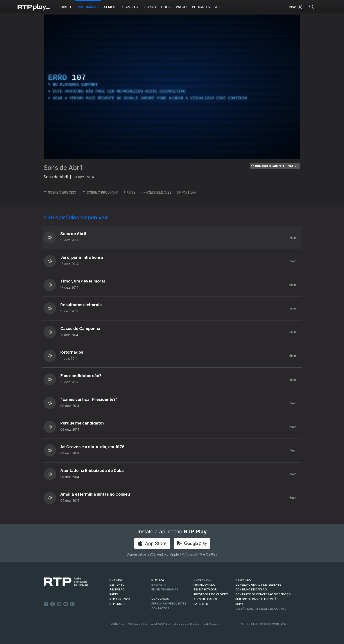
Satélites (201, 604)
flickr (72, 604)
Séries (110, 7)
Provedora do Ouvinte (211, 594)
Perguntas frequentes (169, 604)
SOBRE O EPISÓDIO (60, 192)
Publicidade (210, 624)
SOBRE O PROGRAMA (100, 192)
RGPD (239, 604)
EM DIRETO (159, 585)
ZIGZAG (150, 7)
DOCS (166, 7)
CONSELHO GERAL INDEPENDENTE (258, 585)
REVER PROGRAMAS (165, 589)
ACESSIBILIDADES (156, 192)
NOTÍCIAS (116, 580)
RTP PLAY (158, 580)
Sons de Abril (63, 168)
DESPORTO (117, 585)
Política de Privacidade (125, 624)
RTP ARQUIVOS (120, 599)
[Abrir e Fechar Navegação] (323, 7)
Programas (88, 7)
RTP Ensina (117, 604)
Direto (67, 7)
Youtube (66, 604)
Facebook (46, 604)
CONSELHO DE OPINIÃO (251, 589)
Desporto (129, 7)
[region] (172, 87)
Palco (181, 7)
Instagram (59, 604)
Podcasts (201, 7)
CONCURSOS (160, 599)
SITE (130, 192)
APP (218, 7)
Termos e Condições (186, 624)
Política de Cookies (156, 624)
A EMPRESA (243, 580)
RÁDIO (114, 594)
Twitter (53, 604)
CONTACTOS (202, 580)
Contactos (160, 608)
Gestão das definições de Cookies (261, 609)
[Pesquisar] (312, 7)
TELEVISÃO (117, 589)
